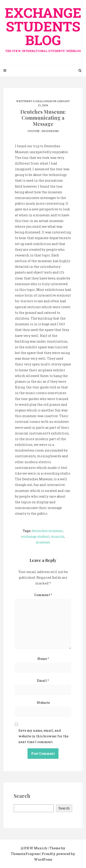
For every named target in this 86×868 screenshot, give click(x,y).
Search (64, 808)
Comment (43, 595)
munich (58, 536)
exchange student (35, 536)
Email (43, 681)
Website (43, 703)
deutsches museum (47, 531)
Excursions (50, 131)
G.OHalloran (42, 101)
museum (43, 542)
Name (43, 659)
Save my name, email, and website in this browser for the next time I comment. (43, 736)
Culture (33, 131)
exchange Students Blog (43, 28)
